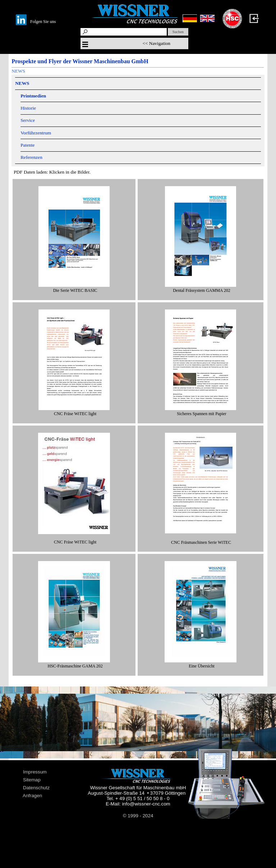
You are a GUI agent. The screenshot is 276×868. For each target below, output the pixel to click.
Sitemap (32, 780)
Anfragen (32, 796)
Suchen (178, 32)
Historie (28, 108)
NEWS (18, 71)
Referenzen (31, 157)
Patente (27, 145)
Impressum (35, 772)
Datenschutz (36, 788)
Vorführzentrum (36, 133)
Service (28, 120)
